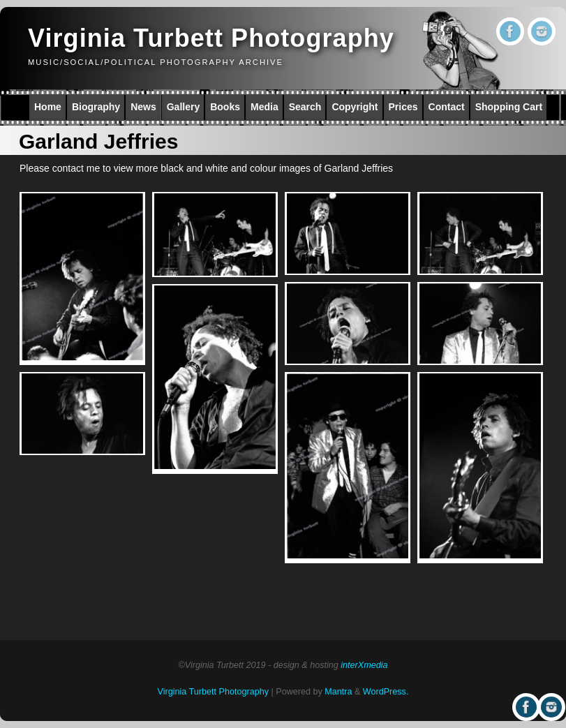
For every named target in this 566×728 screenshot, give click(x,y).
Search (305, 107)
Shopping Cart (509, 107)
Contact (447, 107)
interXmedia (364, 665)
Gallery (183, 107)
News (143, 107)
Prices (403, 107)
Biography (96, 107)
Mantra (338, 692)
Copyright (355, 107)
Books (225, 107)
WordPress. (386, 692)
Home (48, 107)
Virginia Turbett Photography (211, 38)
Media (265, 107)
